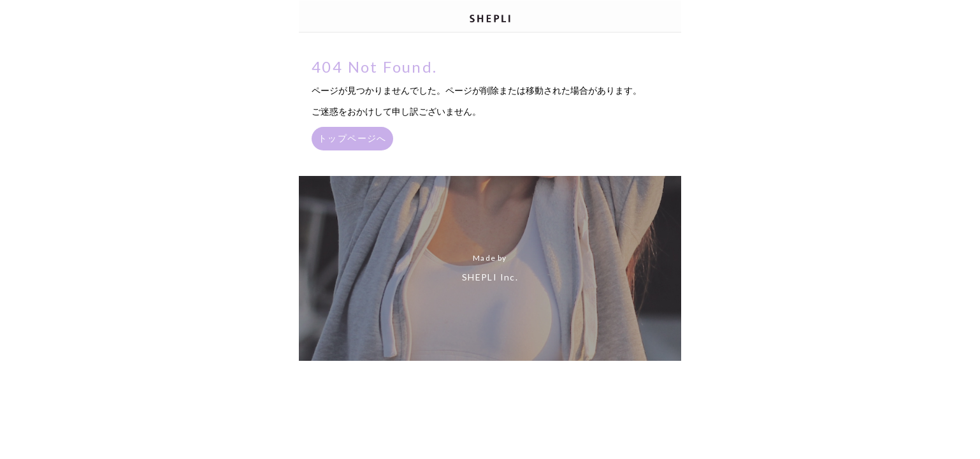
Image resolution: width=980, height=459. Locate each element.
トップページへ (352, 138)
